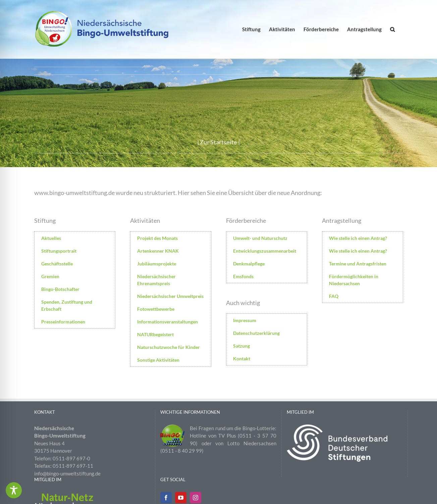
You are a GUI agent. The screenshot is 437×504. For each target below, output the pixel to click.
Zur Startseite (218, 142)
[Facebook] (166, 498)
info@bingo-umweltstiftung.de (67, 473)
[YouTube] (181, 498)
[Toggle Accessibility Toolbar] (14, 490)
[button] (392, 29)
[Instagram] (196, 498)
